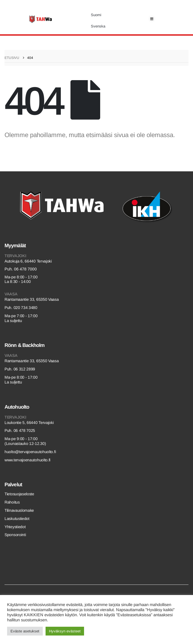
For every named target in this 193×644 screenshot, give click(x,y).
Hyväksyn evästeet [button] (65, 631)
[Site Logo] (40, 19)
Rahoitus (12, 502)
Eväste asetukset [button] (25, 631)
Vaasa (11, 294)
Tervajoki (15, 256)
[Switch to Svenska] (98, 26)
